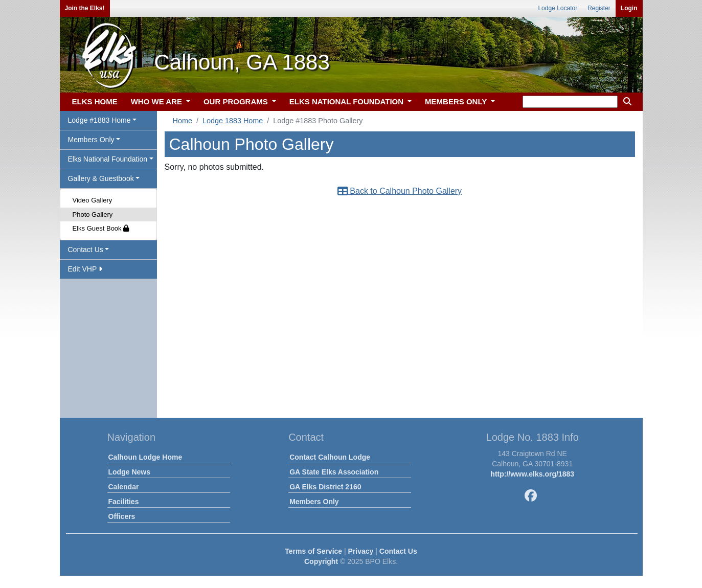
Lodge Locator (558, 8)
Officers (122, 516)
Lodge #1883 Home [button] (99, 120)
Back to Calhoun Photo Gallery (400, 191)
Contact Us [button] (86, 250)
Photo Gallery (93, 214)
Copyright (321, 561)
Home (183, 121)
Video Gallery (93, 200)
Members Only (314, 502)
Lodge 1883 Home (233, 121)
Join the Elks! (85, 8)
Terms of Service (313, 551)
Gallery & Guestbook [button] (101, 178)
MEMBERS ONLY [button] (457, 101)
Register (599, 8)
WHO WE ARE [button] (157, 101)
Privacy (361, 551)
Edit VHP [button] (85, 269)
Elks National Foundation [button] (108, 159)
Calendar (124, 487)
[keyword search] (570, 102)
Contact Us (398, 551)
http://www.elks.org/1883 (532, 474)
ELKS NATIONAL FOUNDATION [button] (348, 101)
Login (629, 8)
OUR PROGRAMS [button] (237, 101)
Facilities (124, 502)
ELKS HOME (95, 101)
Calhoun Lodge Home (145, 457)
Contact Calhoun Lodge (330, 457)
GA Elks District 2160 (325, 487)
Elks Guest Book (101, 228)
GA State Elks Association (334, 472)
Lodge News (129, 472)
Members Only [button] (91, 140)
